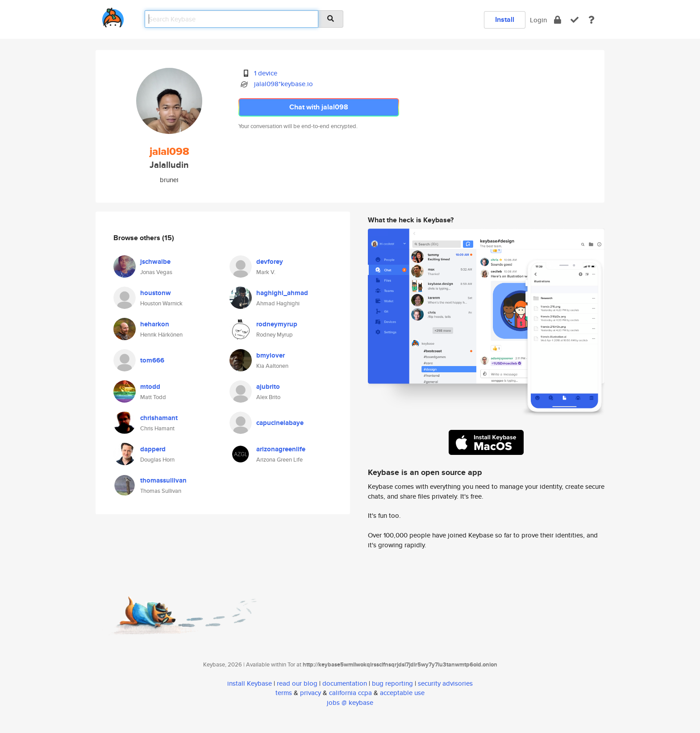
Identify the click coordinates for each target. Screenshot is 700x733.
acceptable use (402, 693)
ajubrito (268, 387)
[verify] (575, 20)
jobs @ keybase (350, 702)
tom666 (152, 360)
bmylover (271, 355)
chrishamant (159, 418)
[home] (113, 16)
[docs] (592, 20)
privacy (310, 693)
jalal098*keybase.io (283, 84)
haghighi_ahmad (282, 293)
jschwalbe (155, 262)
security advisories (445, 683)
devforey (270, 262)
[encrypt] (558, 20)
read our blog (297, 683)
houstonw (156, 293)
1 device (266, 73)
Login (538, 20)
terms (284, 693)
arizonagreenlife (281, 449)
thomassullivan (163, 480)
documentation (345, 683)
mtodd (150, 387)
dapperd (153, 449)
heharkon (155, 324)
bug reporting (392, 683)
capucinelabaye (280, 423)
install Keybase (250, 683)
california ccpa (350, 693)
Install (505, 19)
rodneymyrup (277, 324)
